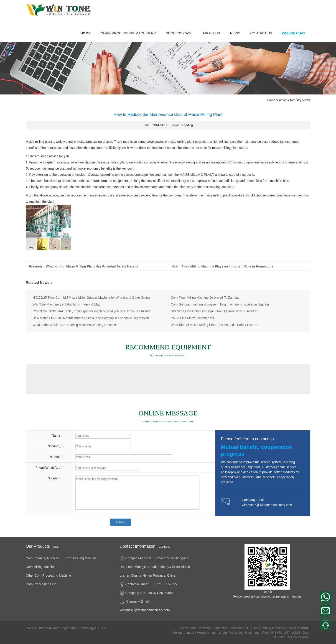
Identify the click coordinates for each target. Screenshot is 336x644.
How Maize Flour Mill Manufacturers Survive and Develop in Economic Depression (91, 318)
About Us (211, 33)
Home (85, 33)
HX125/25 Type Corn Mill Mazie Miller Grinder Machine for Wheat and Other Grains (91, 298)
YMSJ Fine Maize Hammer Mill (193, 318)
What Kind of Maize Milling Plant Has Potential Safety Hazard (92, 267)
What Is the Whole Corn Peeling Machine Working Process (74, 325)
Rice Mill (269, 633)
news (235, 33)
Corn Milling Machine (41, 567)
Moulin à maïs (207, 633)
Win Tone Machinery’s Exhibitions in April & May (66, 304)
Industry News (300, 100)
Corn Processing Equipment (209, 628)
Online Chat (294, 33)
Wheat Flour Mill (289, 633)
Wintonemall (240, 628)
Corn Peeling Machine (81, 558)
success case (179, 33)
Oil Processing (299, 637)
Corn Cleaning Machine (42, 558)
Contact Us (261, 33)
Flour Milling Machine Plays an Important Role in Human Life (227, 267)
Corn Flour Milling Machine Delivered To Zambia (205, 298)
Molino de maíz (184, 633)
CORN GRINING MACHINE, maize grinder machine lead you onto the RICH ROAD (91, 311)
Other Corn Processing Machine (48, 575)
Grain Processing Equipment (240, 633)
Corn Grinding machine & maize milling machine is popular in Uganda (220, 304)
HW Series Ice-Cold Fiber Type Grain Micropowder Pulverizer (214, 311)
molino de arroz (298, 628)
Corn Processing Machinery (128, 33)
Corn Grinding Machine (268, 628)
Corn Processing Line (41, 584)
